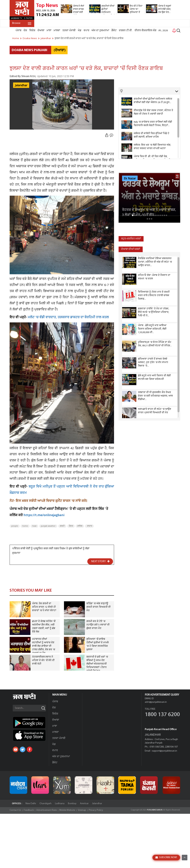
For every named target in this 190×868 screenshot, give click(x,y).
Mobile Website (67, 810)
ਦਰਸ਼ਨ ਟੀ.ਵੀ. (126, 31)
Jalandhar (21, 85)
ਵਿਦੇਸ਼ (32, 31)
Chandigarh (45, 804)
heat (34, 526)
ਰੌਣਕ (71, 526)
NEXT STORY (100, 561)
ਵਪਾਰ (86, 31)
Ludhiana (60, 804)
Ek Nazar (130, 179)
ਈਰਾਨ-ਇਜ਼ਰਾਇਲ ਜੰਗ (145, 31)
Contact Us (15, 810)
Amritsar (84, 804)
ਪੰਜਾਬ (18, 31)
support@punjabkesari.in (164, 751)
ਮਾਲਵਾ (57, 31)
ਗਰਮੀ (62, 526)
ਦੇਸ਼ (25, 31)
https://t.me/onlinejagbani (44, 516)
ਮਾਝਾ (49, 31)
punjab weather (48, 526)
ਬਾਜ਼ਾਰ (89, 526)
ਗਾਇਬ (80, 526)
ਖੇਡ (80, 31)
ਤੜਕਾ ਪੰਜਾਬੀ (69, 31)
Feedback (29, 810)
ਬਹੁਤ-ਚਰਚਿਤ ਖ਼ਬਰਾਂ (131, 239)
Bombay (72, 804)
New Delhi (31, 804)
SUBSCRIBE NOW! (166, 857)
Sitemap (82, 810)
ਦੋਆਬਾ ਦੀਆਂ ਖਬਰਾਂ (131, 249)
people (15, 526)
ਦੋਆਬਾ (41, 31)
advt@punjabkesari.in (156, 702)
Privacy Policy (96, 810)
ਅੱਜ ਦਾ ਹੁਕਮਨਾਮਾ (100, 31)
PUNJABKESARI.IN (155, 810)
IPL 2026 (163, 31)
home (25, 526)
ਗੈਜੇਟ (114, 31)
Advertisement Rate (47, 810)
